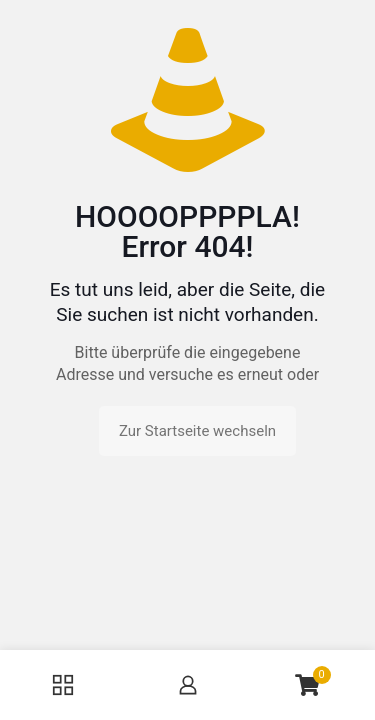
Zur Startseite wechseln (197, 431)
